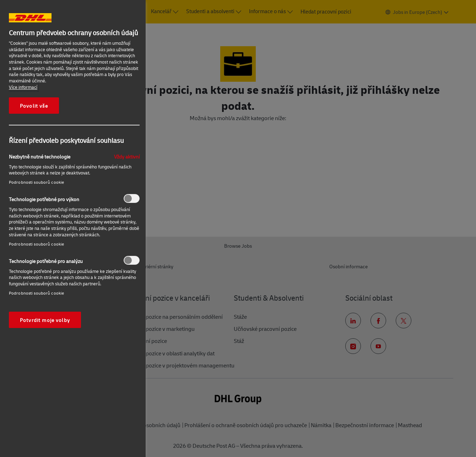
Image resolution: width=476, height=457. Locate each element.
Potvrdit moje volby (45, 320)
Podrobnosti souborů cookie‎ (36, 182)
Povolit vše (34, 106)
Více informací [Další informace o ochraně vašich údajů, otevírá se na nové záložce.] (23, 87)
